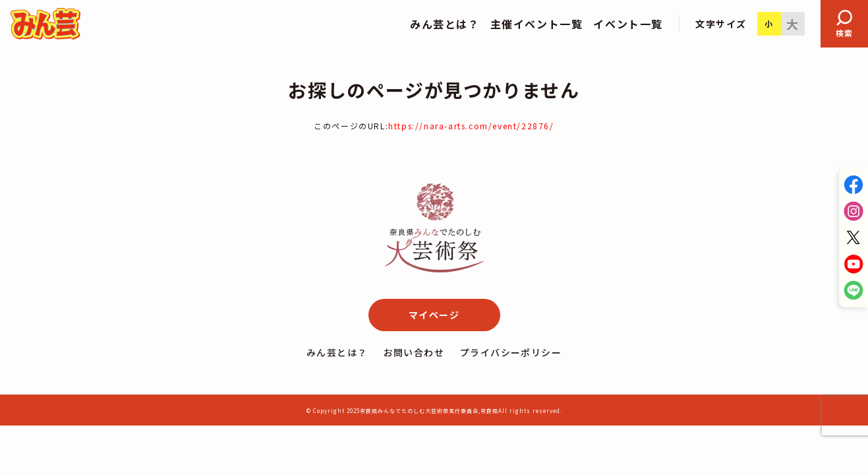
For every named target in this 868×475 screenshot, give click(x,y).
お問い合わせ (414, 352)
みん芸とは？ (337, 352)
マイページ (434, 315)
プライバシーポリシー (511, 352)
